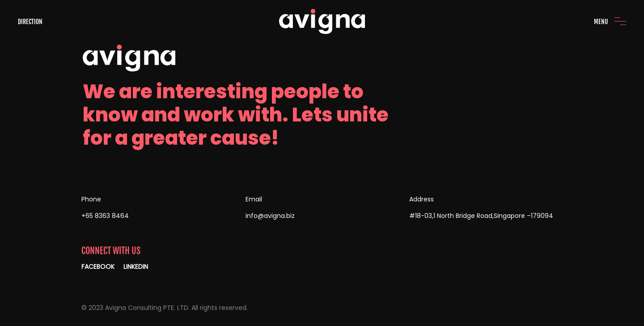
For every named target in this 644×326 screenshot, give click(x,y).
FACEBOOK (98, 267)
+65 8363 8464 (105, 216)
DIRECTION (30, 22)
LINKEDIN (136, 267)
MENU (601, 22)
